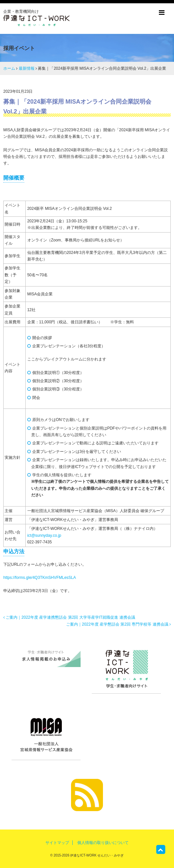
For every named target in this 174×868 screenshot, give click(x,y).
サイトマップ (57, 843)
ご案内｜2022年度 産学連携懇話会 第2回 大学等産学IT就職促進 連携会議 (69, 617)
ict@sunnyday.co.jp (44, 535)
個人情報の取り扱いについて (103, 843)
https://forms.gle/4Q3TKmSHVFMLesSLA (40, 578)
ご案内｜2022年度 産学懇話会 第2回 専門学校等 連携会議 (118, 624)
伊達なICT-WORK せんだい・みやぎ (97, 855)
